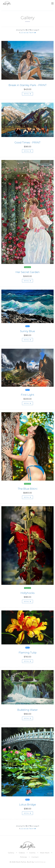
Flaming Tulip (28, 653)
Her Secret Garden (28, 272)
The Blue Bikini (28, 489)
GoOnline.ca (40, 862)
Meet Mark (45, 853)
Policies (24, 857)
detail (27, 94)
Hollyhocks (27, 593)
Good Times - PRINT (27, 142)
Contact (35, 857)
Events (32, 853)
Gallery (11, 853)
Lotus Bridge (27, 805)
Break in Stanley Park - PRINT (28, 85)
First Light (28, 395)
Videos (22, 853)
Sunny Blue (27, 331)
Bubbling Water (27, 710)
